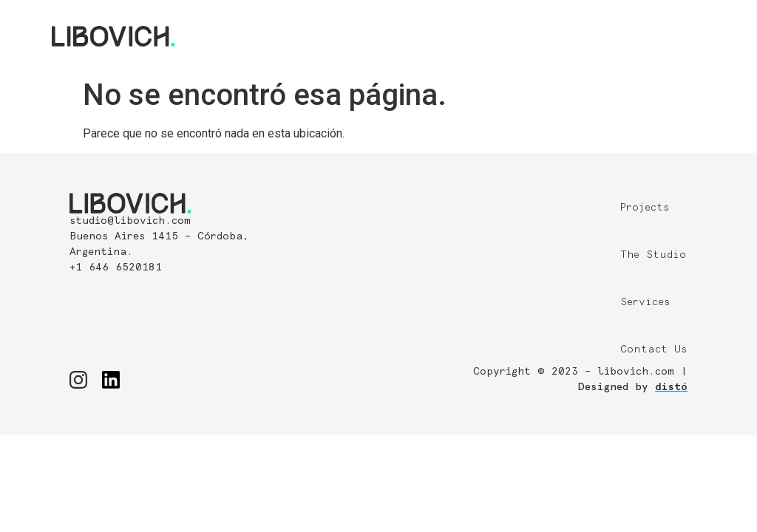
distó (671, 387)
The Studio (653, 255)
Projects (645, 208)
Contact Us (654, 349)
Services (645, 302)
